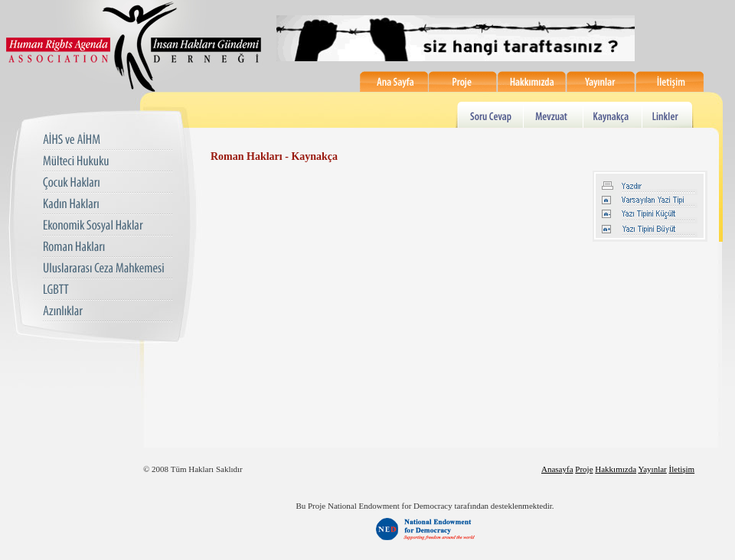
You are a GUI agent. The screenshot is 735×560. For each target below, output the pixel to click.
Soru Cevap (490, 114)
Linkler (669, 114)
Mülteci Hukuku (107, 162)
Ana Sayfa (394, 81)
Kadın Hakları (107, 205)
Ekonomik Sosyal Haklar (107, 226)
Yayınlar (601, 81)
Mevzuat (554, 114)
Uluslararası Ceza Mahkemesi (107, 269)
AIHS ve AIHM (107, 140)
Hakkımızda (532, 81)
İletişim (670, 81)
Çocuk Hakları (107, 183)
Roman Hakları (107, 247)
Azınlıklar (107, 312)
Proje (463, 81)
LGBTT (107, 290)
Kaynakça (614, 114)
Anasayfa (557, 469)
